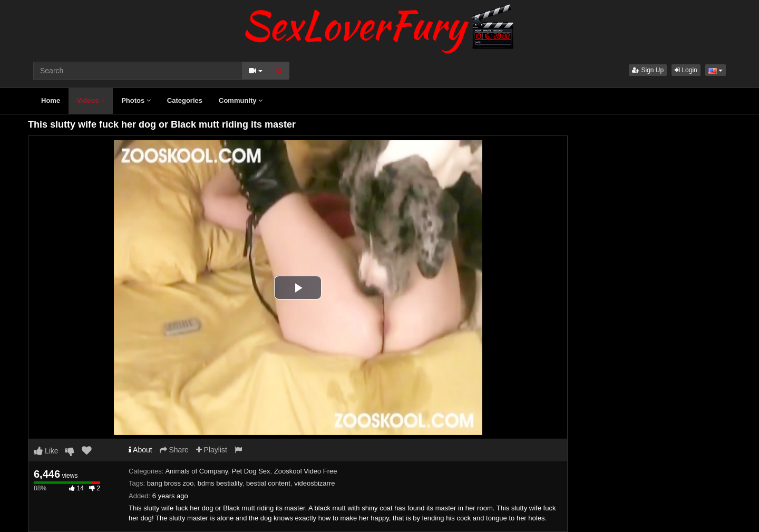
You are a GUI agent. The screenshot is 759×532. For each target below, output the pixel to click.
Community (241, 100)
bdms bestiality (220, 483)
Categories (185, 100)
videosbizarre (314, 483)
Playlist (212, 450)
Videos (91, 100)
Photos (136, 100)
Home (51, 100)
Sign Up (648, 70)
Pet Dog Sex (251, 471)
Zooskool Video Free (306, 471)
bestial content (268, 483)
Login (686, 70)
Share (174, 450)
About (140, 450)
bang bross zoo (171, 483)
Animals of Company (196, 471)
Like (46, 451)
